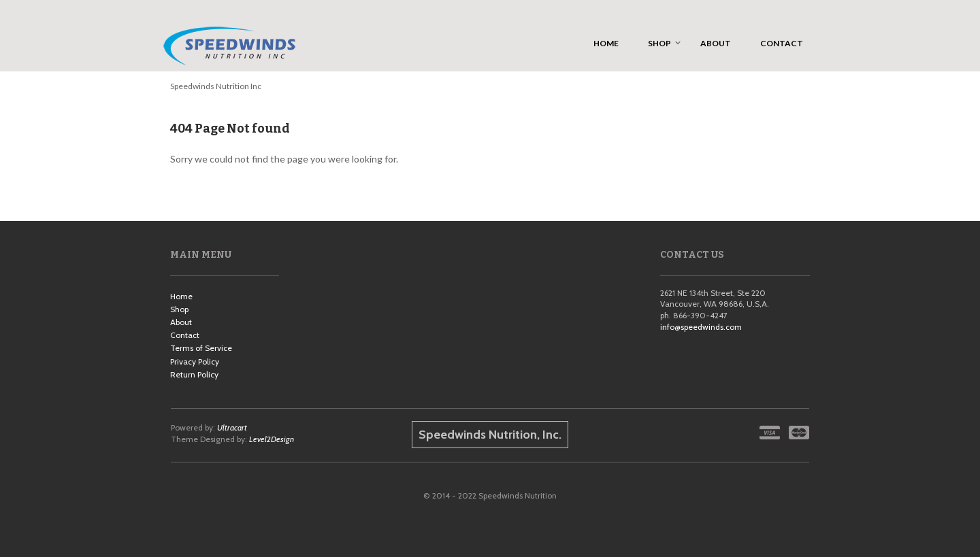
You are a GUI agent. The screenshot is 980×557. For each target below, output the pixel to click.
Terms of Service (201, 348)
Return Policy (194, 374)
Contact (185, 335)
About (181, 322)
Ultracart (232, 427)
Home (181, 296)
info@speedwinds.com (701, 327)
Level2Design (272, 439)
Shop (179, 309)
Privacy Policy (195, 361)
